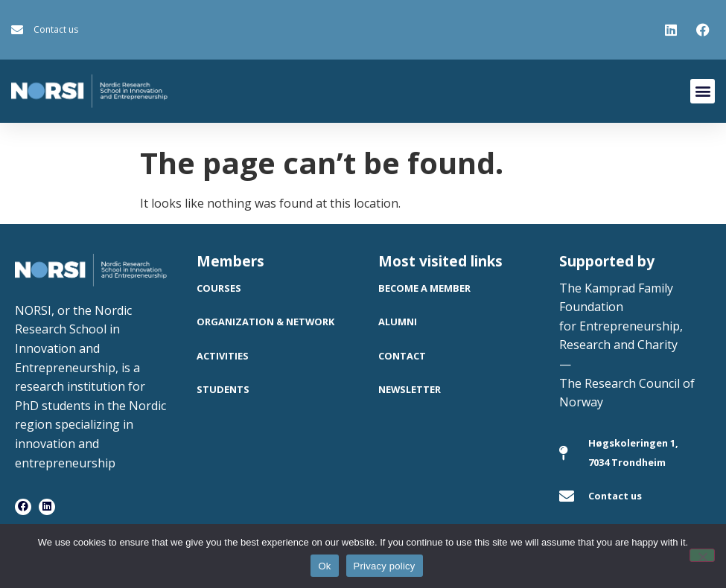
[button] (703, 91)
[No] (702, 555)
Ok (324, 566)
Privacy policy (385, 566)
